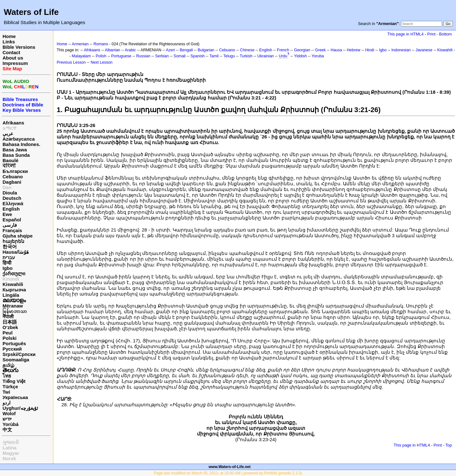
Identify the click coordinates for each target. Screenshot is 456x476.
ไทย (7, 376)
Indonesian (401, 50)
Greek (320, 50)
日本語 (10, 322)
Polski (9, 338)
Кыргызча (14, 290)
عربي (8, 133)
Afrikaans (13, 123)
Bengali (187, 50)
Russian (143, 56)
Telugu (229, 56)
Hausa (336, 50)
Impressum (15, 63)
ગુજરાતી (11, 442)
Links (9, 42)
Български (15, 171)
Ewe (7, 214)
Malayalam (81, 56)
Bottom (446, 34)
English (11, 209)
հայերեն (13, 241)
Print (431, 34)
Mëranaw (13, 306)
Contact (11, 52)
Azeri (170, 50)
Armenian (80, 44)
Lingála (11, 295)
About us (13, 58)
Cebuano (13, 177)
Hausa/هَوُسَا (16, 252)
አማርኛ (9, 128)
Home (9, 36)
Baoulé (10, 160)
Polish (101, 56)
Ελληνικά (13, 203)
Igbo (8, 268)
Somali (180, 56)
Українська (15, 397)
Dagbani (12, 182)
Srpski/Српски (19, 354)
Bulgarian (206, 50)
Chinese (247, 50)
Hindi (370, 50)
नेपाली (8, 317)
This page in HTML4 (405, 34)
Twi (6, 392)
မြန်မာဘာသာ (15, 311)
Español (12, 220)
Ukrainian (266, 56)
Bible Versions (19, 47)
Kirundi (11, 279)
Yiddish (300, 56)
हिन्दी (7, 263)
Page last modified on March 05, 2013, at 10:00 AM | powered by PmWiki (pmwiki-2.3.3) (228, 473)
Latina (9, 448)
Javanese (424, 50)
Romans (101, 44)
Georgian (302, 50)
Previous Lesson (71, 62)
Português (14, 343)
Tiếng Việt (14, 381)
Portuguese (121, 56)
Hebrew (354, 50)
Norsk (9, 458)
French (283, 50)
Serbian (162, 56)
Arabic (130, 50)
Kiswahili (13, 284)
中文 (7, 430)
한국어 (10, 247)
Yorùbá (11, 424)
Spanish (197, 56)
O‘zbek (10, 327)
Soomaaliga (16, 360)
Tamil (214, 56)
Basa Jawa (15, 150)
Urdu (283, 56)
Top (449, 445)
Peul (8, 333)
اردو (6, 403)
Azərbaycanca (19, 139)
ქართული (14, 273)
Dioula (10, 193)
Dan (7, 187)
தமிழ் (8, 365)
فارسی (10, 225)
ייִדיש (7, 419)
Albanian (112, 50)
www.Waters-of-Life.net (230, 467)
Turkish (246, 56)
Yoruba (318, 56)
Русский (12, 349)
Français (12, 230)
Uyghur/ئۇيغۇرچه (20, 408)
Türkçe (10, 387)
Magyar (11, 453)
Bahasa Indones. (21, 144)
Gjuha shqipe (18, 236)
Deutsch (12, 198)
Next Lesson (101, 62)
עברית (9, 257)
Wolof (9, 413)
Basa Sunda (16, 155)
